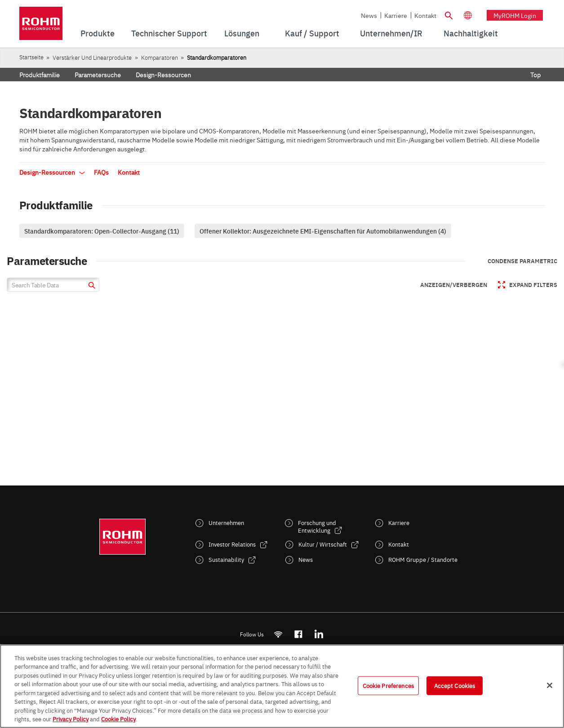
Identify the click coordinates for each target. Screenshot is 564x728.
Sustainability (226, 559)
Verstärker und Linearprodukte (92, 57)
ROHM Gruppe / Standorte (423, 559)
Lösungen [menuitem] (242, 33)
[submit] (91, 286)
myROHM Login (515, 15)
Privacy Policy (71, 719)
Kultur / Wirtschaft (323, 544)
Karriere (396, 15)
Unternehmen (226, 523)
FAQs (101, 172)
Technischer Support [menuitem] (169, 33)
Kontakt (425, 15)
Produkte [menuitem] (98, 33)
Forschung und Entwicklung (317, 526)
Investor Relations (232, 544)
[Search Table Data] (53, 285)
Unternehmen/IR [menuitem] (391, 33)
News (369, 15)
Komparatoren (160, 57)
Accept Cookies (455, 685)
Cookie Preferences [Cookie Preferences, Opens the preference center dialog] (388, 685)
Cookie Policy (118, 719)
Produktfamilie (40, 75)
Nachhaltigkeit (471, 33)
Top (535, 75)
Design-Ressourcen (163, 75)
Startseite (31, 57)
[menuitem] (471, 33)
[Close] (550, 685)
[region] (282, 686)
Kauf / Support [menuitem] (312, 33)
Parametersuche (98, 75)
